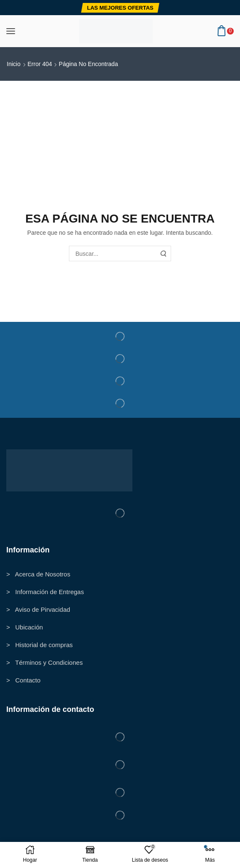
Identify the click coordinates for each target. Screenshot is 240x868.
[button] (120, 8)
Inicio (14, 64)
